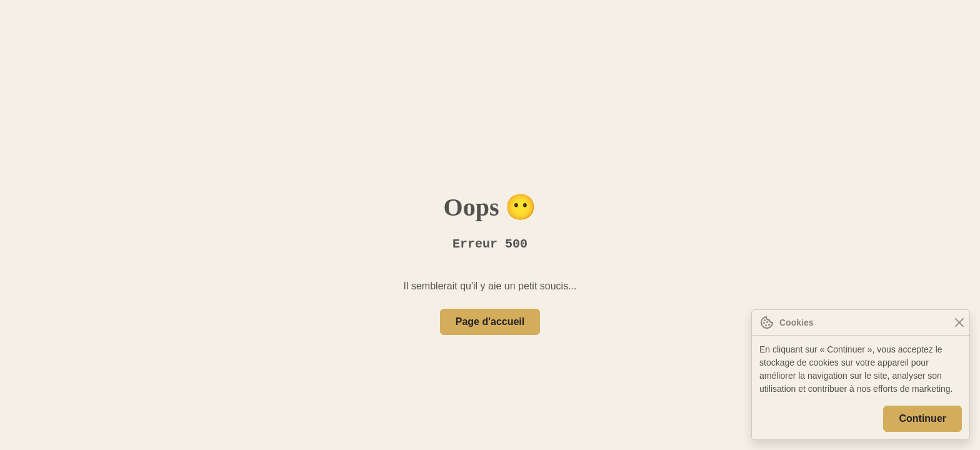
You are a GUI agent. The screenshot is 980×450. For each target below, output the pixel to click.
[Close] (959, 323)
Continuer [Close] (924, 419)
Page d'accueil (490, 322)
